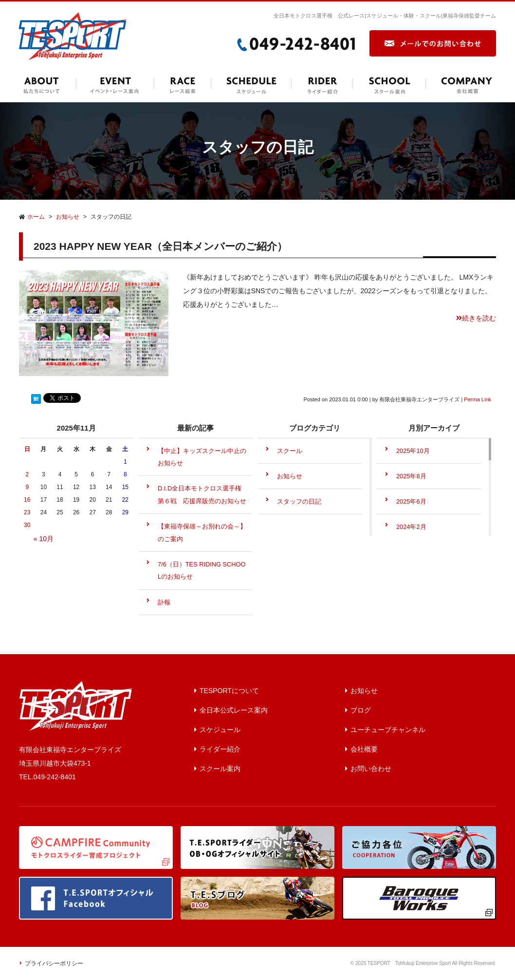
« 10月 (44, 539)
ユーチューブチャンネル (388, 730)
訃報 (164, 602)
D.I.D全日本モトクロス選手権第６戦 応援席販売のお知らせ (202, 495)
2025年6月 (411, 501)
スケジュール (220, 730)
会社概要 (364, 749)
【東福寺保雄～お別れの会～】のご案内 (202, 533)
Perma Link (478, 399)
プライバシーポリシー (54, 963)
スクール (290, 451)
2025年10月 (413, 451)
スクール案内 (220, 769)
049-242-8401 (55, 777)
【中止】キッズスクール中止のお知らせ (202, 457)
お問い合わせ (371, 769)
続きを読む (476, 318)
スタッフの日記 (299, 501)
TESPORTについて (229, 691)
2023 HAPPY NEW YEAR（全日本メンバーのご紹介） (160, 246)
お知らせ (290, 476)
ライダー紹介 (220, 749)
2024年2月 (411, 527)
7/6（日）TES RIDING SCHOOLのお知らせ (202, 571)
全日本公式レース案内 (234, 710)
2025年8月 (411, 476)
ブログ (361, 710)
